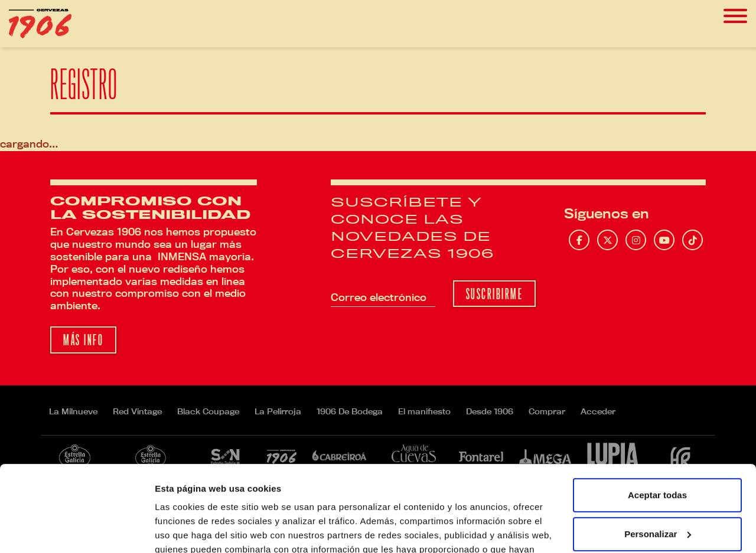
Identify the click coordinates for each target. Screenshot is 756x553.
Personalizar (658, 453)
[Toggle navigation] (735, 16)
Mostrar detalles (189, 530)
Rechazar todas (658, 492)
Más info (83, 340)
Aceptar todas (657, 415)
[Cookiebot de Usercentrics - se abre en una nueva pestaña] (76, 530)
